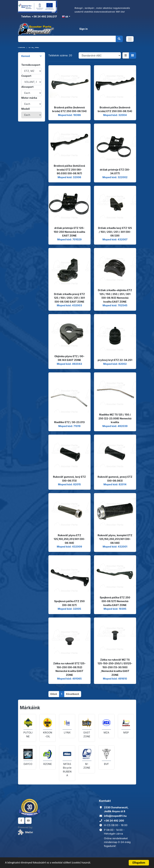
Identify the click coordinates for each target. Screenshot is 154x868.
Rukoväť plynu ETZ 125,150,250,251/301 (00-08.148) (69, 539)
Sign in (83, 29)
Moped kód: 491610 (115, 679)
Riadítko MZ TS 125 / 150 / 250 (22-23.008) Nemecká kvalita (115, 418)
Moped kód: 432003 (69, 305)
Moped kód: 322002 (115, 177)
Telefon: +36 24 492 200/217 (39, 16)
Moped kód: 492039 (115, 426)
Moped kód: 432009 (69, 547)
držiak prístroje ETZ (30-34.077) (115, 172)
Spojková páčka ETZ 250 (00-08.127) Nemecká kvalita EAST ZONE (115, 601)
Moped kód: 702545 (115, 305)
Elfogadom (139, 863)
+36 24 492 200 (114, 821)
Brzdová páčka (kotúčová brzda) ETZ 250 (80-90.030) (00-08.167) (69, 170)
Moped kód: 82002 (115, 364)
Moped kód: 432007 (115, 239)
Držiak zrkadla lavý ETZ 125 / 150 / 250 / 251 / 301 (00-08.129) (115, 232)
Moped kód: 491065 (69, 679)
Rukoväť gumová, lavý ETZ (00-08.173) (69, 479)
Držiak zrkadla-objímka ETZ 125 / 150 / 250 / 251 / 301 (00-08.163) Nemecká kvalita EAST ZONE (115, 296)
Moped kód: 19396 (69, 115)
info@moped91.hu (115, 816)
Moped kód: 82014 (115, 484)
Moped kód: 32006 (69, 177)
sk (65, 16)
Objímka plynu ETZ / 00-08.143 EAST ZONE (69, 358)
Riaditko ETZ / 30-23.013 (69, 422)
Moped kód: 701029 (69, 239)
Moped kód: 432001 (115, 547)
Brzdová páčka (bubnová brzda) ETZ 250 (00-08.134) (69, 109)
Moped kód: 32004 (115, 115)
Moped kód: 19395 (115, 609)
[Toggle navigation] (130, 39)
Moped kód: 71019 (69, 426)
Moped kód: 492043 (69, 364)
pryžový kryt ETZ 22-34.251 (115, 360)
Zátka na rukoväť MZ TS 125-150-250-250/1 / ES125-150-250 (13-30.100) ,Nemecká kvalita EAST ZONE (115, 667)
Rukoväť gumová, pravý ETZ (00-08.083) (115, 479)
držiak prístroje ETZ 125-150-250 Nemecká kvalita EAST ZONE (69, 232)
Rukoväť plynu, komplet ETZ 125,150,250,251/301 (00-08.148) (115, 539)
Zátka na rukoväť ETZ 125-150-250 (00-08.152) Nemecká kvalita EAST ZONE (69, 669)
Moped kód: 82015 (69, 484)
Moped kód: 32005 (69, 609)
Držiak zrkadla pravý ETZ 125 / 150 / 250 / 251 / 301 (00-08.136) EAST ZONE (69, 298)
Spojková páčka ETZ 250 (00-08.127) (69, 603)
